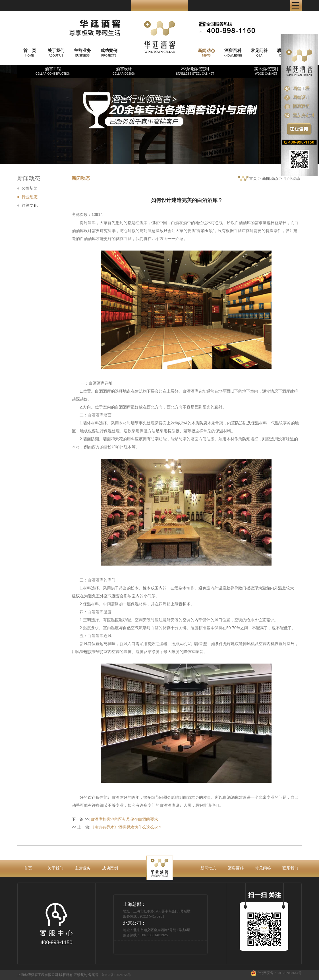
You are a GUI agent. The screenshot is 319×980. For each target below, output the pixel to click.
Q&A (259, 53)
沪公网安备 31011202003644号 (276, 973)
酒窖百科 (236, 868)
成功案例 (110, 868)
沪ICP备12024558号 (116, 975)
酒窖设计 (124, 71)
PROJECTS (109, 53)
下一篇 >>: (115, 819)
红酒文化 (30, 205)
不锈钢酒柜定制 (195, 71)
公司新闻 (30, 188)
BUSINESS (82, 53)
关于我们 (55, 868)
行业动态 (30, 197)
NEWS (206, 53)
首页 (247, 179)
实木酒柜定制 (266, 71)
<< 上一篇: (117, 827)
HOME (30, 53)
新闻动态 (270, 178)
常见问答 (263, 868)
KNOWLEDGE (233, 53)
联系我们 (290, 868)
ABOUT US (56, 53)
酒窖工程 (53, 71)
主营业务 (83, 868)
